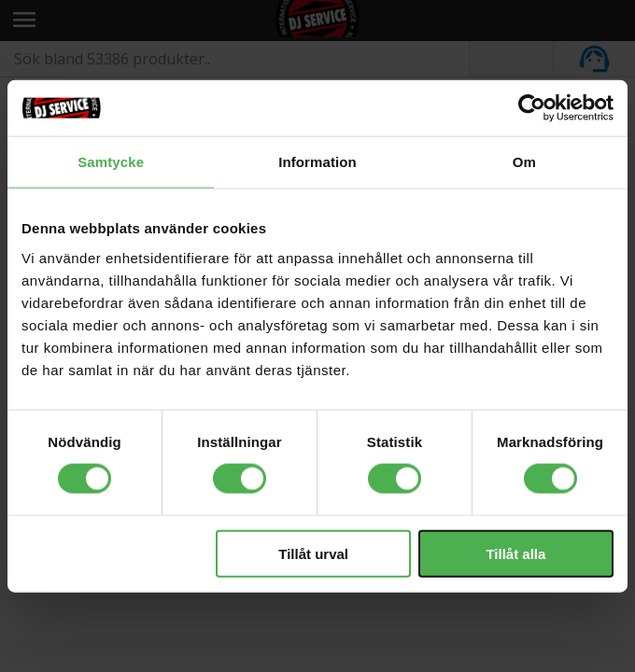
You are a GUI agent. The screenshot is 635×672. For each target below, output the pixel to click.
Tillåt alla (515, 553)
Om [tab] (524, 162)
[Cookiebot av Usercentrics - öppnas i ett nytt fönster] (532, 108)
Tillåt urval (313, 553)
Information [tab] (317, 162)
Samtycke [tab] (111, 162)
